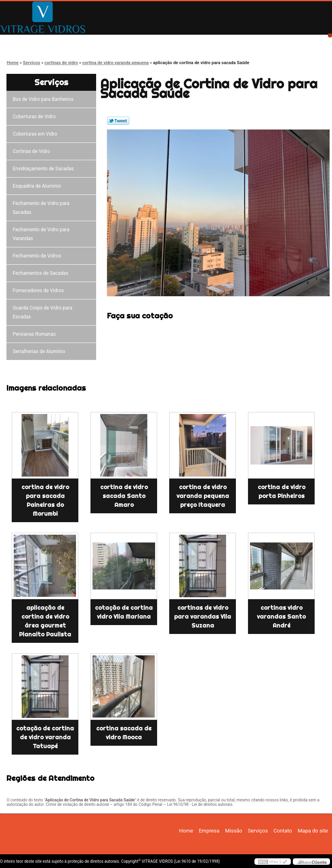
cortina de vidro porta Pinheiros (282, 492)
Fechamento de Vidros (38, 256)
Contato (258, 41)
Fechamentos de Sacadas (42, 273)
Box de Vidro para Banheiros (44, 99)
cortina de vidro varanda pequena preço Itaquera (203, 496)
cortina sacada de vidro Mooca (124, 733)
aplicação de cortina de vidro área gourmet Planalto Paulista (45, 621)
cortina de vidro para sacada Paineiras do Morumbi (45, 500)
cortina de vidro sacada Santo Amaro (124, 496)
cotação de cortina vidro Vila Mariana (124, 612)
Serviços (201, 41)
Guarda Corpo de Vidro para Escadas (42, 312)
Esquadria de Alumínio (38, 186)
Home (28, 41)
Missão (143, 41)
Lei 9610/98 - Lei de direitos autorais (200, 804)
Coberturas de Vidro (35, 117)
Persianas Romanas (35, 334)
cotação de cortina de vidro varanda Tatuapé (45, 737)
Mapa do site (313, 831)
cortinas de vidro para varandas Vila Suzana (203, 617)
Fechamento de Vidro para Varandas (41, 234)
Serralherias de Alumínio (40, 351)
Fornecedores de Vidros (39, 291)
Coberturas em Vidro (36, 134)
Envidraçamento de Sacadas (44, 169)
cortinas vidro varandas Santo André (281, 617)
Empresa (86, 41)
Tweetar (118, 121)
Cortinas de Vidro (32, 151)
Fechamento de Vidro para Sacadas (41, 208)
